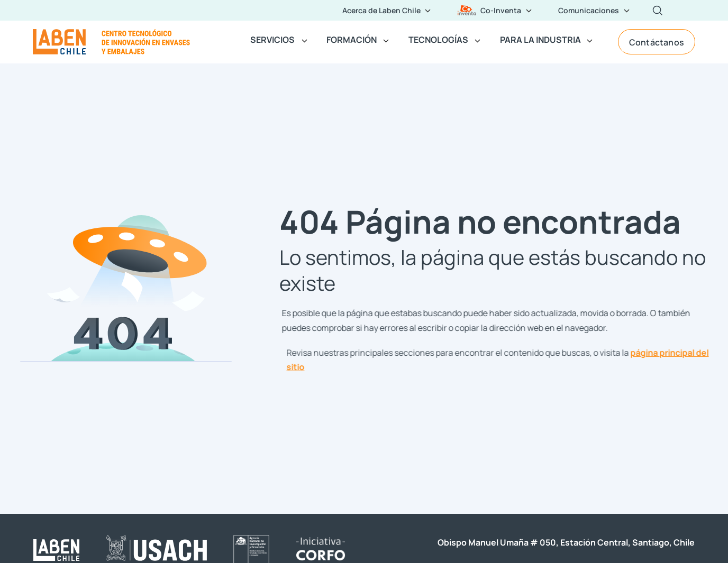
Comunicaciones (589, 10)
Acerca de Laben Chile (381, 10)
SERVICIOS (272, 39)
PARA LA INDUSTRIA (540, 39)
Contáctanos (657, 42)
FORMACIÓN (352, 39)
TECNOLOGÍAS (438, 39)
